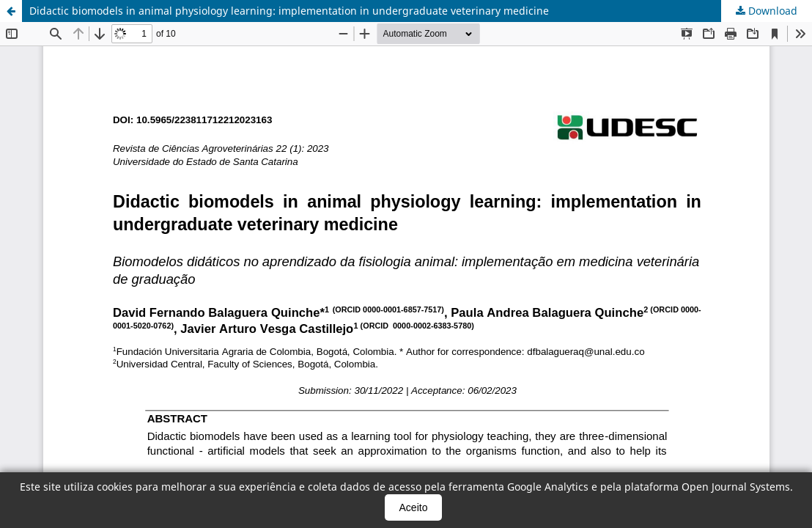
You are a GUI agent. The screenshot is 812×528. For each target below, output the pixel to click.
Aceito (414, 507)
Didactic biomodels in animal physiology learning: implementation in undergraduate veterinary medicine (289, 11)
